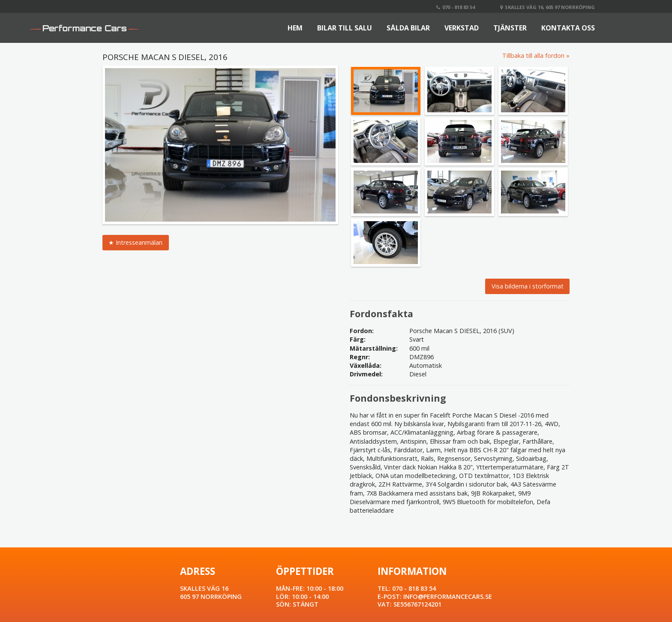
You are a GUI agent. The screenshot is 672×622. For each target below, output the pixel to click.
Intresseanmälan (139, 242)
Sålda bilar (408, 28)
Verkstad (462, 28)
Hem (295, 28)
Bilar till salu (345, 28)
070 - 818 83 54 (456, 7)
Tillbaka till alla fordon (533, 56)
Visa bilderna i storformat (528, 286)
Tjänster (510, 28)
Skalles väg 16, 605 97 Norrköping (547, 7)
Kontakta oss (568, 28)
